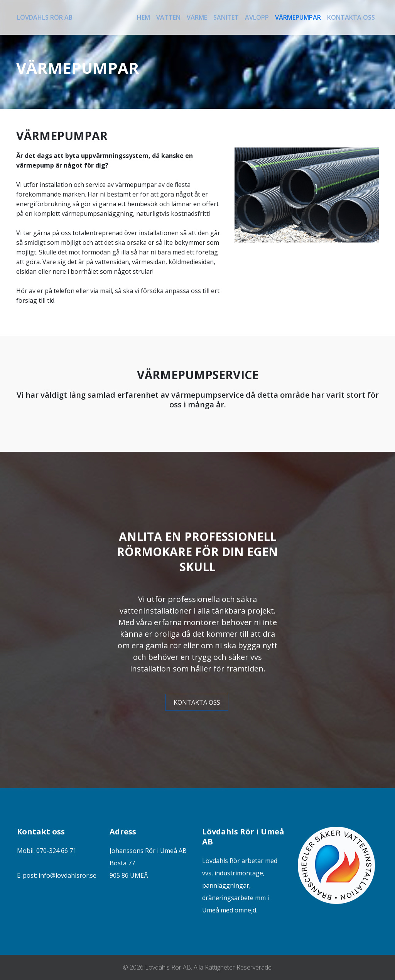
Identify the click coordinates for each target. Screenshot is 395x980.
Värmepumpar (298, 17)
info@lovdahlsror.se (68, 875)
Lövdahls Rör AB (45, 17)
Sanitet (226, 17)
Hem (143, 17)
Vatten (168, 17)
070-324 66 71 (56, 851)
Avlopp (257, 17)
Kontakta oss (351, 17)
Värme (197, 17)
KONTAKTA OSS (197, 702)
